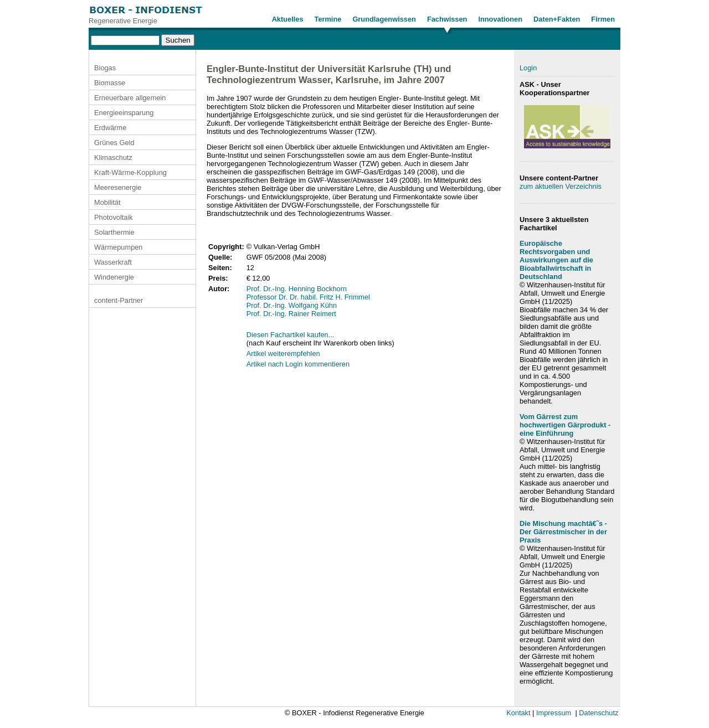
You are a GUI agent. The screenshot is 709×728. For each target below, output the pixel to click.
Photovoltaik (114, 217)
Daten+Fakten (557, 19)
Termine (328, 19)
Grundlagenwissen (384, 19)
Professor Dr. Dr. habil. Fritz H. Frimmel (308, 297)
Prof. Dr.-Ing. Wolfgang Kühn (292, 305)
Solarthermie (114, 232)
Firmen (603, 19)
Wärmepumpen (118, 247)
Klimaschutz (113, 158)
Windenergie (114, 277)
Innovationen (500, 19)
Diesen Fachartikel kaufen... (291, 335)
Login (528, 68)
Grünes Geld (114, 143)
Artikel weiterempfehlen (283, 353)
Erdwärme (110, 128)
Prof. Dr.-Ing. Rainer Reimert (291, 314)
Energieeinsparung (124, 113)
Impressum (554, 713)
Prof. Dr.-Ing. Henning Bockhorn (297, 289)
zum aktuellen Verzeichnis (561, 186)
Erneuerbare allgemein (130, 98)
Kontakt (518, 713)
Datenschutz (598, 713)
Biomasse (110, 83)
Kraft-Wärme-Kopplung (130, 172)
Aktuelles (288, 19)
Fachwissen (447, 19)
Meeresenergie (118, 187)
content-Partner (119, 300)
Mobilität (107, 202)
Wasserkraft (113, 262)
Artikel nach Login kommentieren (298, 364)
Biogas (105, 68)
